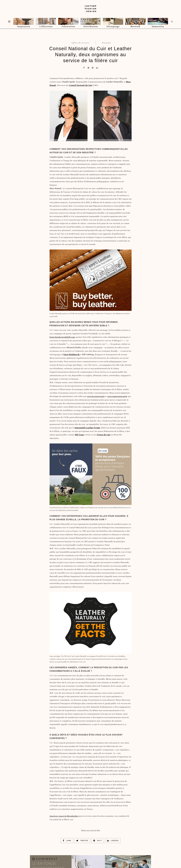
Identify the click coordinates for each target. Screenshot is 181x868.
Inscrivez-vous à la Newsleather (64, 816)
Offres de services (80, 43)
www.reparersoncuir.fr (117, 396)
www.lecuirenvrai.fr (96, 396)
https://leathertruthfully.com (62, 337)
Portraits (106, 43)
